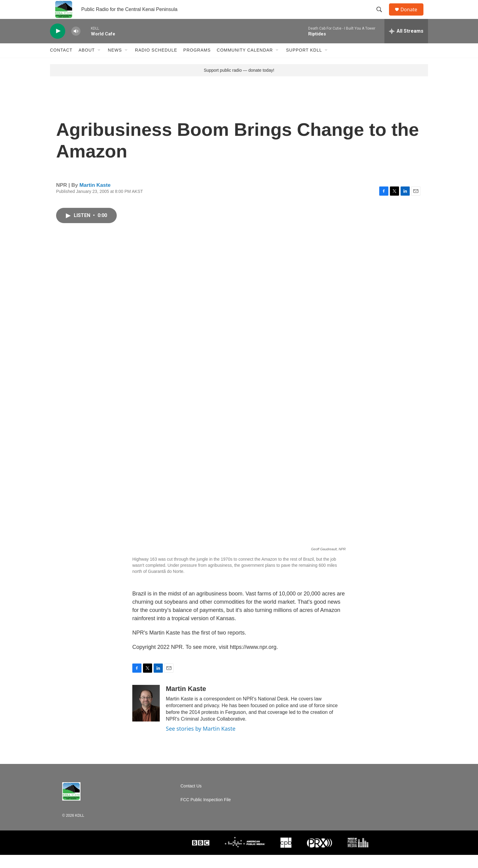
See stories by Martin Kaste (201, 742)
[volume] (76, 44)
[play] (58, 44)
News (115, 63)
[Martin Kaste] (146, 717)
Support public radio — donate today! (239, 83)
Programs (197, 63)
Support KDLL (304, 63)
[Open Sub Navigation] (99, 63)
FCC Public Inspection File (206, 813)
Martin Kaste (95, 198)
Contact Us (191, 799)
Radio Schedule (156, 63)
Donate (412, 16)
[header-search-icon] (382, 16)
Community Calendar (245, 63)
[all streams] (406, 44)
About (87, 63)
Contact (61, 63)
